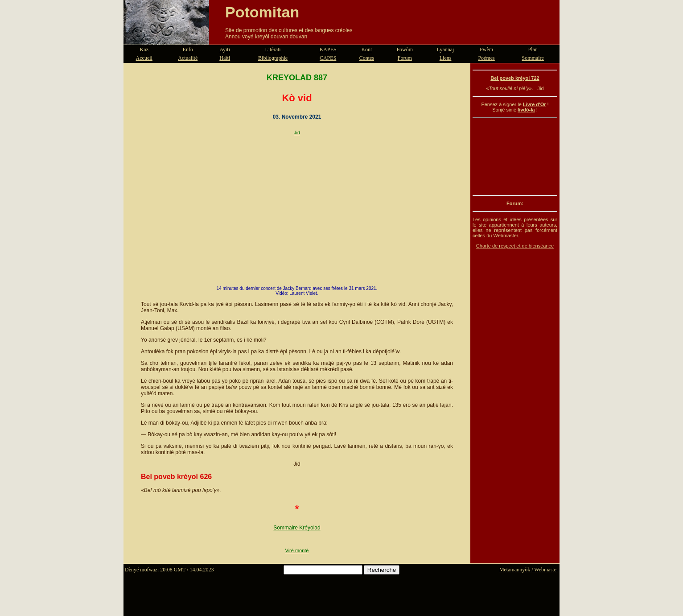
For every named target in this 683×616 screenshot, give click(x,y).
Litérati (273, 50)
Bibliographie (273, 58)
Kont (366, 50)
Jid (297, 132)
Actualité (188, 58)
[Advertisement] (515, 157)
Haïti (225, 58)
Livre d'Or (535, 104)
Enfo (188, 50)
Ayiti (225, 50)
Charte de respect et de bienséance (515, 246)
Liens (446, 58)
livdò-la (526, 110)
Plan (533, 50)
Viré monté (297, 550)
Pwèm (486, 50)
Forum (405, 58)
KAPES (328, 50)
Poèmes (486, 58)
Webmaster (505, 236)
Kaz (144, 50)
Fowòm (405, 50)
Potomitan (262, 12)
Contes (367, 58)
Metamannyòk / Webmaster (529, 570)
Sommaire (533, 58)
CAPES (328, 58)
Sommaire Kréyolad (297, 528)
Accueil (144, 58)
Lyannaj (446, 50)
